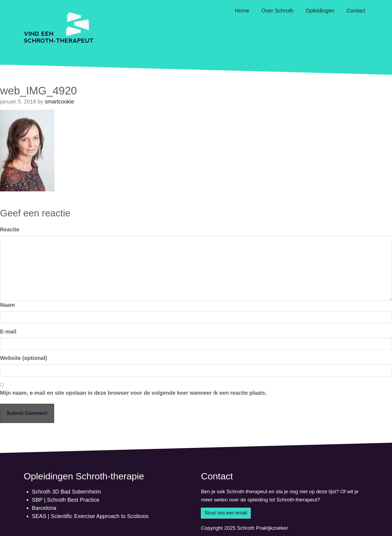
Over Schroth (277, 11)
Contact (356, 11)
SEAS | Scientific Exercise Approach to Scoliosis (90, 516)
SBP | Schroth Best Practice (66, 500)
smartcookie (60, 102)
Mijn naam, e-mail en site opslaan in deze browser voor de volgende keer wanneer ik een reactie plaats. (133, 393)
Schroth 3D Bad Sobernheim (67, 492)
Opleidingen (320, 11)
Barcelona (44, 508)
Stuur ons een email (226, 513)
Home (242, 11)
